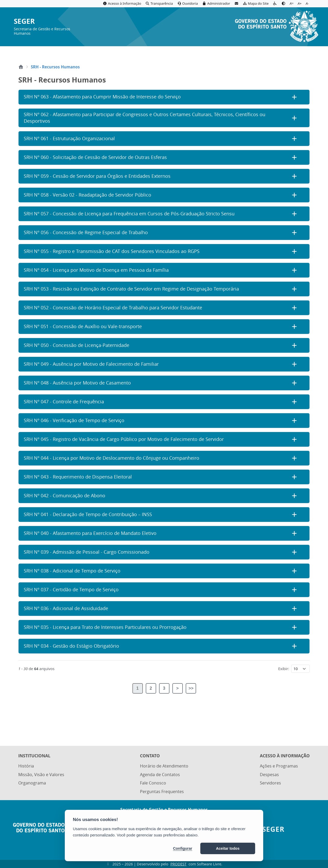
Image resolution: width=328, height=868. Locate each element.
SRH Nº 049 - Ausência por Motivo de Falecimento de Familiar (91, 364)
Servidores (270, 784)
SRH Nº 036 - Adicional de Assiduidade (66, 608)
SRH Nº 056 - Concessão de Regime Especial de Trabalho (86, 232)
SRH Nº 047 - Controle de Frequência (64, 402)
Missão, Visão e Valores (41, 776)
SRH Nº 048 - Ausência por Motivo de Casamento (77, 383)
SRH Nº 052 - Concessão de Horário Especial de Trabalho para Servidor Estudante (113, 308)
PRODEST (178, 864)
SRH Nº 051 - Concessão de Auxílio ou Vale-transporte (83, 326)
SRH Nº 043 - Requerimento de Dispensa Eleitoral (78, 477)
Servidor (229, 52)
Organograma (32, 784)
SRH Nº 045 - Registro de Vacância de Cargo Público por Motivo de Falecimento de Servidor (124, 439)
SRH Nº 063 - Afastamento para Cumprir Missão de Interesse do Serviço (102, 97)
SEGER (24, 22)
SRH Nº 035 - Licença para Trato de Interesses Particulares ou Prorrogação (105, 627)
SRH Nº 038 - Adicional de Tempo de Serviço (72, 571)
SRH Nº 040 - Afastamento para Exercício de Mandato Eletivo (90, 533)
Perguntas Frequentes (162, 792)
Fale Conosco (153, 784)
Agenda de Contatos (160, 776)
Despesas (269, 776)
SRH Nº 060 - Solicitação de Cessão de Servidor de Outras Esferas (95, 157)
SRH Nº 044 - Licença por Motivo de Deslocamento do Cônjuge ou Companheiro (112, 458)
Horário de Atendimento (164, 767)
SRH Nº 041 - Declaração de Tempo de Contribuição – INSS (88, 514)
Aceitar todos (228, 848)
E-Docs (253, 52)
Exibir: (284, 669)
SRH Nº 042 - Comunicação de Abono (65, 496)
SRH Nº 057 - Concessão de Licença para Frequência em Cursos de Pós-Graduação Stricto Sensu (129, 214)
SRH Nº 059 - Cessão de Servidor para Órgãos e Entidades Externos (97, 176)
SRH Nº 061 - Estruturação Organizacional (69, 138)
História (26, 767)
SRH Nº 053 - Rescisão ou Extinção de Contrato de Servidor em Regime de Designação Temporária (131, 289)
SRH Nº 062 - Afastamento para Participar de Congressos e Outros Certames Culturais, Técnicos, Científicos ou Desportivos (145, 118)
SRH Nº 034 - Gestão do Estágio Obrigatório (71, 646)
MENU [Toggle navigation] (33, 52)
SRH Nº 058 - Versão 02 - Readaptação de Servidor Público (87, 195)
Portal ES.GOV (199, 52)
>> (191, 688)
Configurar (183, 848)
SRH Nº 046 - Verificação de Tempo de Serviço (74, 420)
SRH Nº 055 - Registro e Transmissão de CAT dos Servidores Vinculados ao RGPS (112, 251)
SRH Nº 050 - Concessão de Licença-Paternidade (77, 345)
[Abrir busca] (306, 52)
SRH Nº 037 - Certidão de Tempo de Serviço (71, 590)
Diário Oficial (280, 52)
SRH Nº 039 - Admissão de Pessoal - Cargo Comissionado (87, 552)
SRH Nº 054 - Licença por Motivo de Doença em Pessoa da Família (96, 270)
